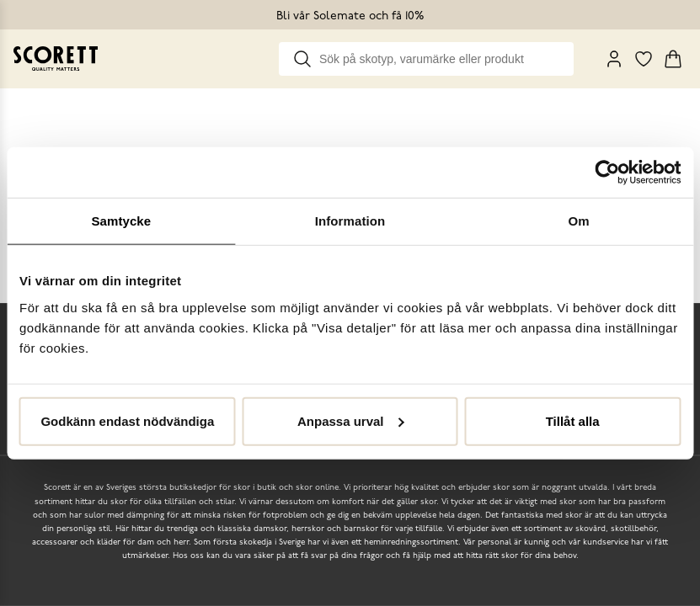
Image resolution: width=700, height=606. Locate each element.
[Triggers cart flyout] (673, 59)
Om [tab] (579, 221)
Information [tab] (350, 221)
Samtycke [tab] (121, 221)
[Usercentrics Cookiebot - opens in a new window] (607, 173)
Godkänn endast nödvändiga (127, 420)
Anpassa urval (351, 420)
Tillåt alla (573, 420)
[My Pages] (614, 59)
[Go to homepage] (56, 58)
